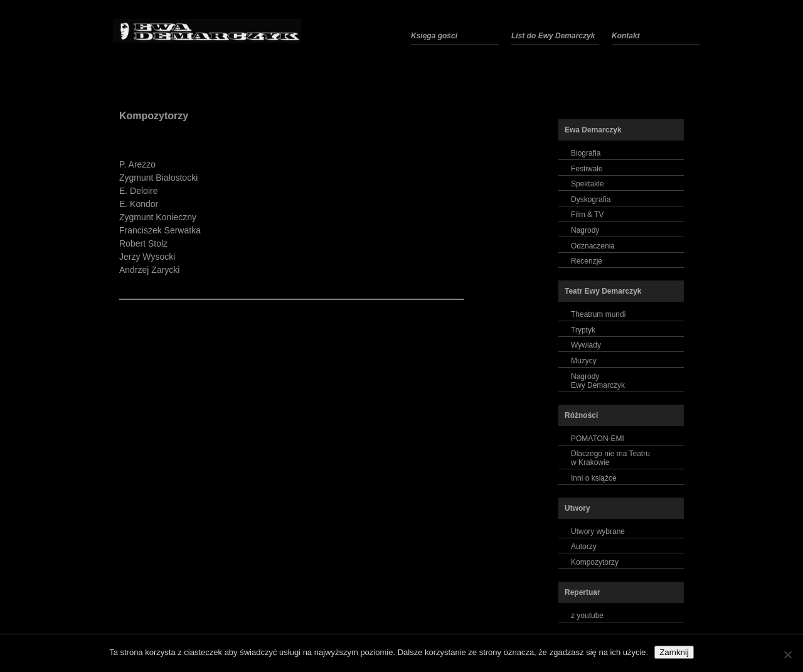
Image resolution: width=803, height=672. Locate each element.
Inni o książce (594, 478)
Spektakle (588, 184)
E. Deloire (138, 191)
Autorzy (584, 547)
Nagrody (585, 230)
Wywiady (586, 345)
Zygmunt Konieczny (158, 217)
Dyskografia (591, 200)
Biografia (586, 153)
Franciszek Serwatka (160, 230)
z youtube (587, 616)
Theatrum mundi (598, 314)
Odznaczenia (593, 246)
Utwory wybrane (598, 531)
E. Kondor (139, 204)
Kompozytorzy (154, 116)
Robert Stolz (143, 243)
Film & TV (587, 215)
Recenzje (587, 261)
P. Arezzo (137, 164)
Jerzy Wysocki (147, 257)
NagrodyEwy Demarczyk (598, 381)
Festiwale (587, 169)
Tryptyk (583, 330)
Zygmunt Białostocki (158, 178)
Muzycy (584, 361)
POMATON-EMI (598, 439)
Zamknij (674, 652)
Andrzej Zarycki (149, 270)
